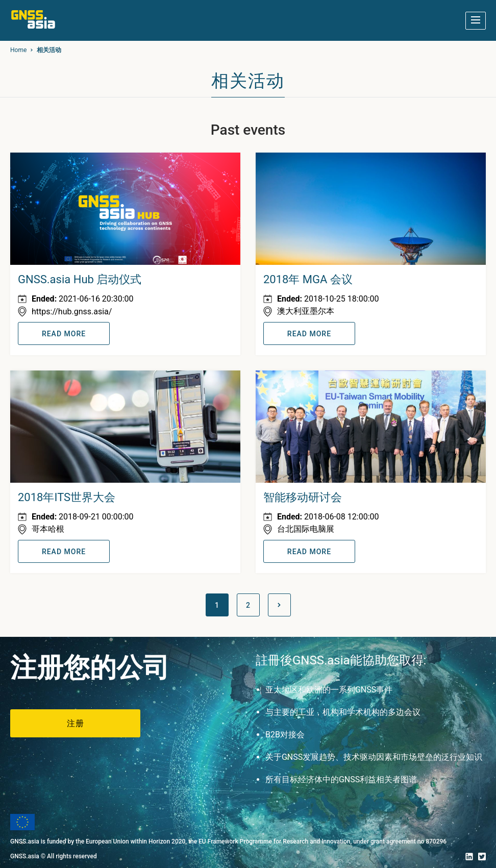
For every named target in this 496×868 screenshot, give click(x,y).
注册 (76, 723)
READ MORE (64, 334)
